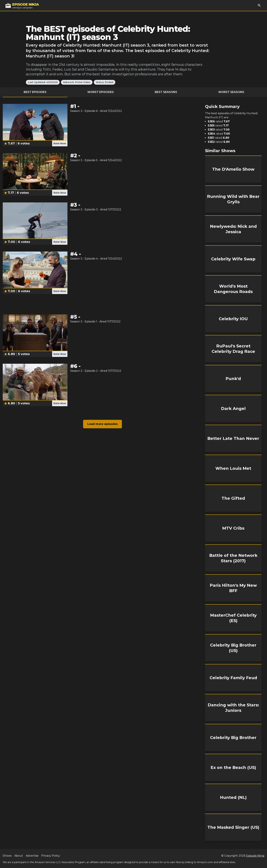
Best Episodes (35, 92)
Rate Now (60, 143)
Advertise (32, 856)
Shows (7, 856)
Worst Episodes (101, 92)
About (19, 856)
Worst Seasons (231, 92)
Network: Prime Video (77, 82)
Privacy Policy (51, 856)
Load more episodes (103, 424)
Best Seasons (166, 92)
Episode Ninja (255, 856)
